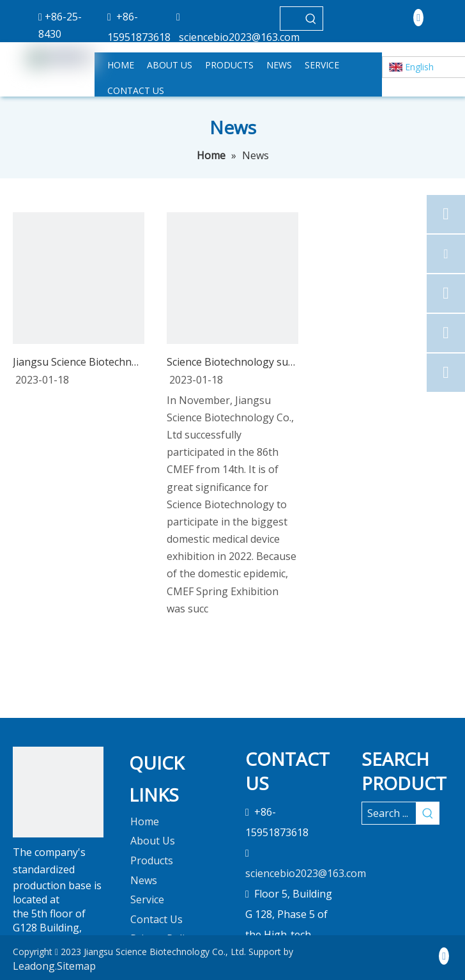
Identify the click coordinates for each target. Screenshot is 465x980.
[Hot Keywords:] (311, 19)
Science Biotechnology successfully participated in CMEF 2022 (232, 362)
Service (147, 899)
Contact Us (156, 919)
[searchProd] (290, 19)
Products (152, 860)
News (144, 880)
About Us (153, 841)
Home (145, 821)
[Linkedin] (418, 17)
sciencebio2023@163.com (239, 37)
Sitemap (76, 966)
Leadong (34, 966)
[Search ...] (389, 813)
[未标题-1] (58, 792)
